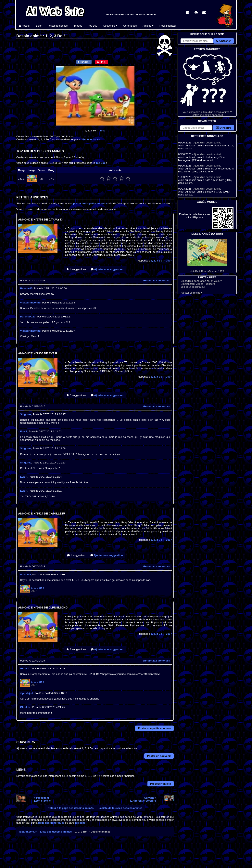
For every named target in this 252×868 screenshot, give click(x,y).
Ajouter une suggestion (107, 269)
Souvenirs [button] (110, 26)
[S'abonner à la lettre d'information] (196, 128)
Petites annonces (57, 26)
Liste (39, 26)
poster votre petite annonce (90, 203)
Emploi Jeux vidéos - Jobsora (198, 284)
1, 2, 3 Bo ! (161, 261)
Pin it (101, 62)
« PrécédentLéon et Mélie (42, 799)
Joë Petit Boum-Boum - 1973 (207, 256)
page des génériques (51, 823)
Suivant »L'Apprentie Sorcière (143, 799)
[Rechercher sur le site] (197, 41)
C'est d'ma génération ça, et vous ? (201, 281)
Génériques (130, 26)
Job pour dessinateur (193, 287)
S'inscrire (224, 128)
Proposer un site (161, 784)
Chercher (223, 41)
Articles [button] (148, 26)
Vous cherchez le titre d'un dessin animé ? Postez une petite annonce (207, 84)
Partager (84, 62)
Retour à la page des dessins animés (71, 808)
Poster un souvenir (159, 756)
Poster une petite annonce (154, 728)
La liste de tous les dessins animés (120, 808)
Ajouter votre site (191, 293)
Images (78, 26)
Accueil (24, 26)
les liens (80, 823)
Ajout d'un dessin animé (207, 143)
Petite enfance (91, 139)
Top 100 (93, 26)
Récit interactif (168, 26)
